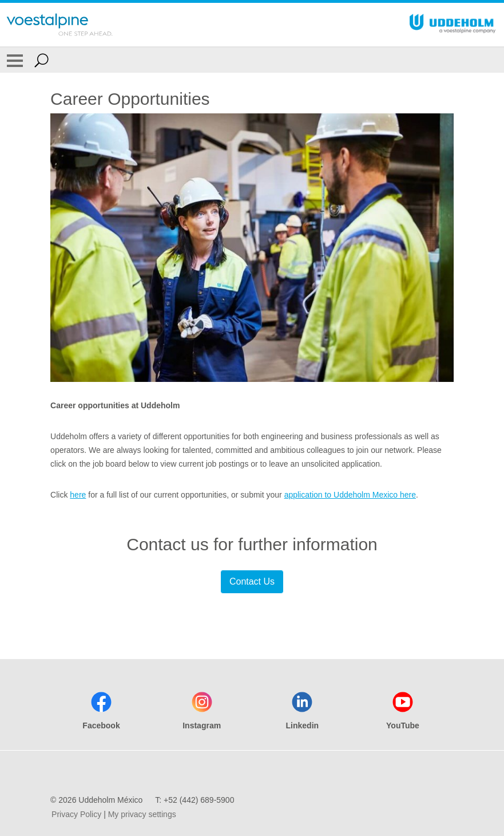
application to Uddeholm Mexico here (350, 495)
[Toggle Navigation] (15, 60)
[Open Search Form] (41, 60)
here (78, 495)
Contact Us (252, 581)
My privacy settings (142, 814)
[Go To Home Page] (59, 25)
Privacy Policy (76, 814)
